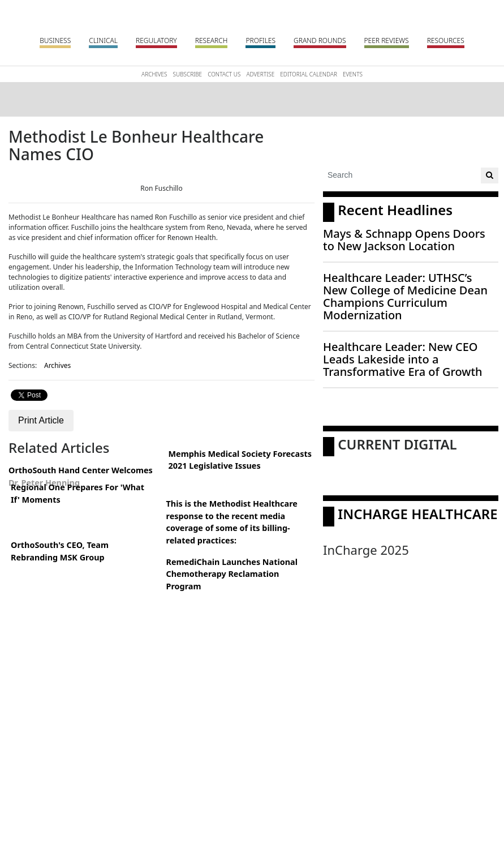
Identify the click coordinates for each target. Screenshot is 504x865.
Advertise (260, 74)
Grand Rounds (320, 40)
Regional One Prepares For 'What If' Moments (77, 493)
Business (55, 40)
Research (212, 40)
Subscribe (188, 74)
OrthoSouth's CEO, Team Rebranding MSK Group (60, 551)
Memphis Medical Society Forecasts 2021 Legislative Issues (240, 460)
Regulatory (156, 40)
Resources (446, 40)
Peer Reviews (387, 40)
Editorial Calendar (309, 74)
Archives (154, 74)
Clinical (103, 40)
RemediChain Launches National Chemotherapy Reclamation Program (232, 574)
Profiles (260, 40)
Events (353, 74)
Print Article (41, 420)
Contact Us (224, 74)
